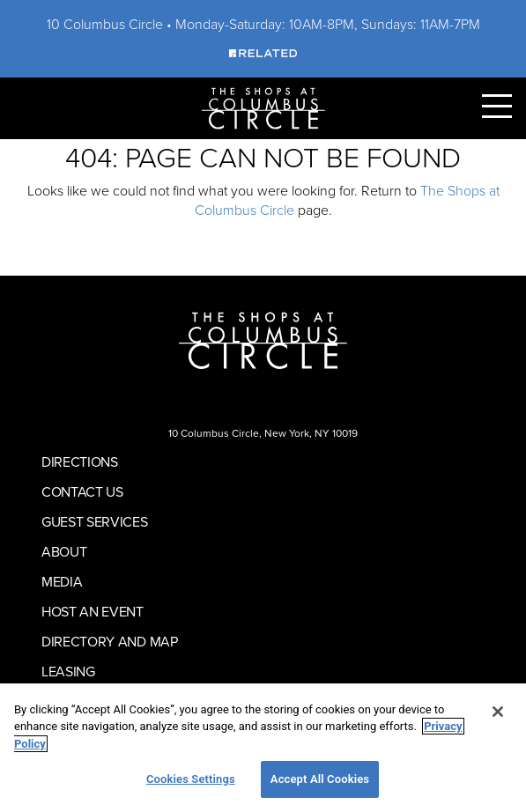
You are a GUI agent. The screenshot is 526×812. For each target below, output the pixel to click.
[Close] (498, 712)
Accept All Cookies (320, 779)
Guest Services (95, 521)
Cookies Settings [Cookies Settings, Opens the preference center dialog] (191, 779)
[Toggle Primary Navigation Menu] (497, 106)
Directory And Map (110, 641)
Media (62, 581)
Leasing (68, 671)
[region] (263, 748)
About (64, 551)
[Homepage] (263, 107)
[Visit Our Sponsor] (263, 52)
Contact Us (82, 491)
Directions (80, 461)
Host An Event (93, 611)
